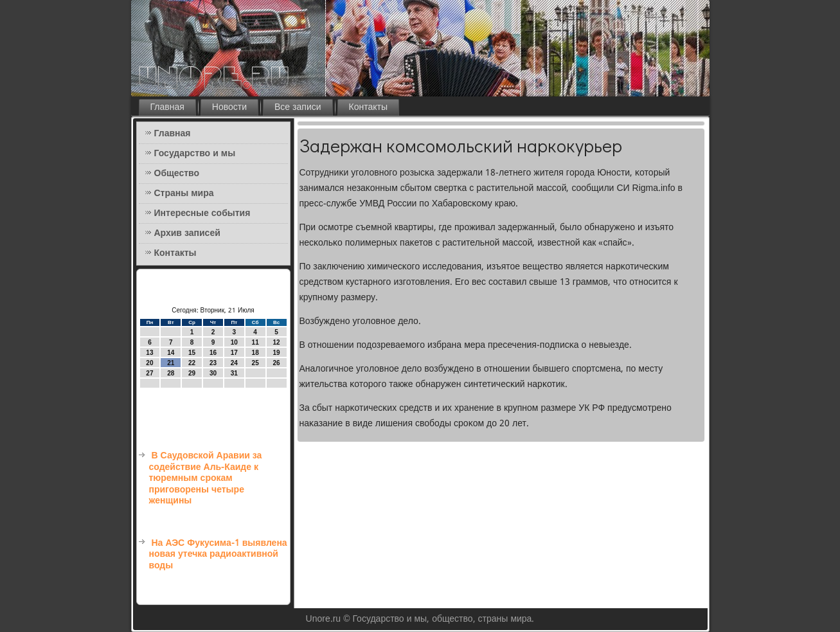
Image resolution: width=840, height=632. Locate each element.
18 (255, 353)
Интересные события (202, 213)
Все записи (298, 107)
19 (276, 353)
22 (192, 363)
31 (234, 373)
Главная (167, 107)
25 (255, 363)
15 (192, 353)
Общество (177, 174)
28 (171, 373)
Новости (229, 107)
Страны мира (184, 194)
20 (149, 363)
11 (255, 342)
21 (171, 363)
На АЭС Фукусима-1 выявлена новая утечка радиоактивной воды (218, 555)
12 (276, 342)
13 (149, 353)
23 (213, 363)
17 (234, 353)
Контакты (368, 107)
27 (149, 373)
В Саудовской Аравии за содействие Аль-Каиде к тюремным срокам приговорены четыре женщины (206, 478)
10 (234, 342)
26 (276, 363)
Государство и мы (195, 154)
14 (171, 353)
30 (213, 373)
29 (192, 373)
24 (234, 363)
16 (213, 353)
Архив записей (187, 233)
